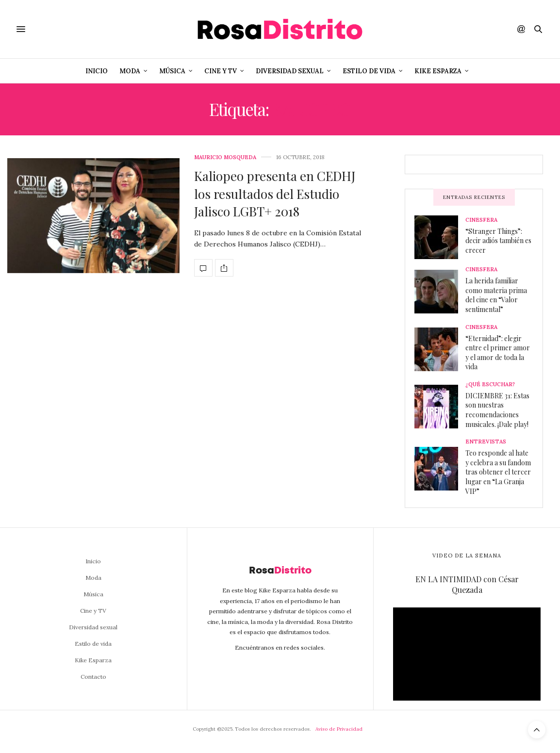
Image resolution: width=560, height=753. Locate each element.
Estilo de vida (369, 71)
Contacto (93, 677)
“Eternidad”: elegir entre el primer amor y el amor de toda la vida (498, 353)
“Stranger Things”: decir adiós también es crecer (498, 241)
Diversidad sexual (290, 71)
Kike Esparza (438, 71)
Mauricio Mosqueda (225, 157)
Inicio (97, 71)
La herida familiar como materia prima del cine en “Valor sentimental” (496, 295)
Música (172, 71)
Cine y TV (221, 71)
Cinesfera (481, 220)
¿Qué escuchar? (490, 385)
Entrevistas (486, 442)
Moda (130, 71)
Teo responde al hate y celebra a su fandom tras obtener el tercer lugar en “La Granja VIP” (498, 472)
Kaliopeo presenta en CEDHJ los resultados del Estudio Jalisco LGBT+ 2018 (275, 194)
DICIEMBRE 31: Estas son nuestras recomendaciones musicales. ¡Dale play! (497, 410)
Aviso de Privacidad (339, 729)
